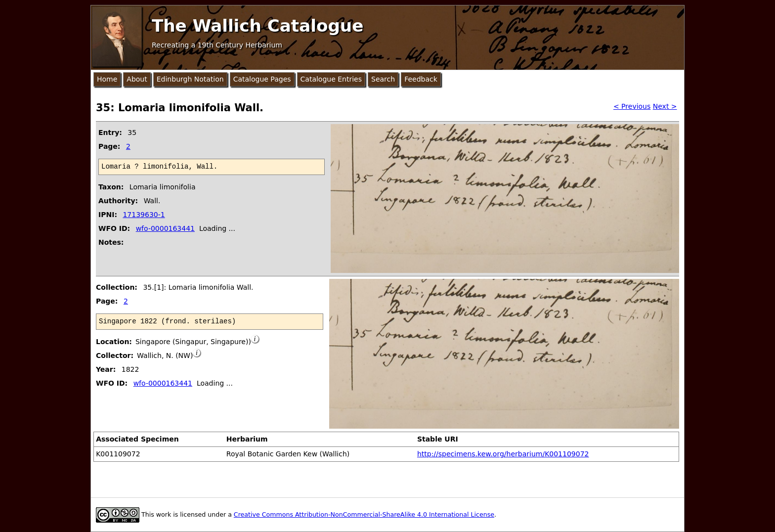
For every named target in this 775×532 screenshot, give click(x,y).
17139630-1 (144, 215)
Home (107, 79)
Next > (665, 106)
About (137, 79)
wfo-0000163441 (165, 228)
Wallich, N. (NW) (165, 355)
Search (383, 79)
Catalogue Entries (331, 79)
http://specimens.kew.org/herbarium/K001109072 (503, 454)
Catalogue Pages (262, 79)
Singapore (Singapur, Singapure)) (193, 342)
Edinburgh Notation (190, 79)
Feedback (421, 79)
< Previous (632, 106)
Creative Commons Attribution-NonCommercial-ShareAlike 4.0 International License (364, 514)
